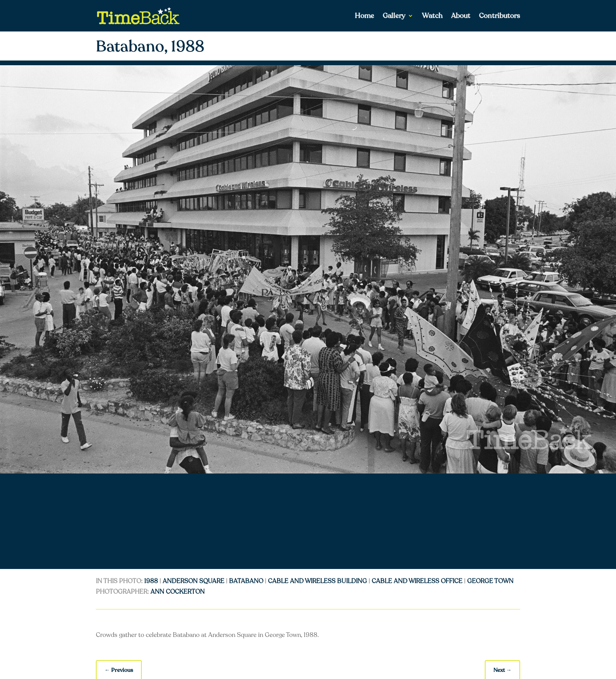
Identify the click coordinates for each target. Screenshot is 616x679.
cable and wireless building (317, 581)
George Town (490, 581)
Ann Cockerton (178, 592)
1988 (151, 581)
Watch (432, 17)
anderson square (193, 581)
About (461, 17)
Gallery (394, 17)
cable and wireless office (417, 581)
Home (364, 17)
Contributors (500, 17)
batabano (246, 581)
